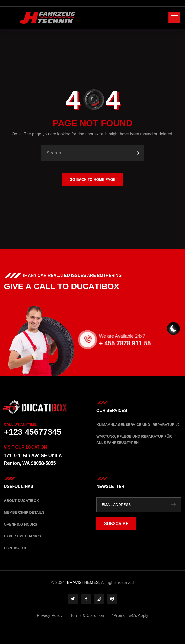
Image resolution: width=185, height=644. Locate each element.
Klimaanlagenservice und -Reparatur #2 (138, 425)
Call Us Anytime (20, 424)
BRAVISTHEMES (83, 583)
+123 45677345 (33, 432)
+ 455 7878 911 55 (159, 343)
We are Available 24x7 (156, 336)
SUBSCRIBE (116, 524)
